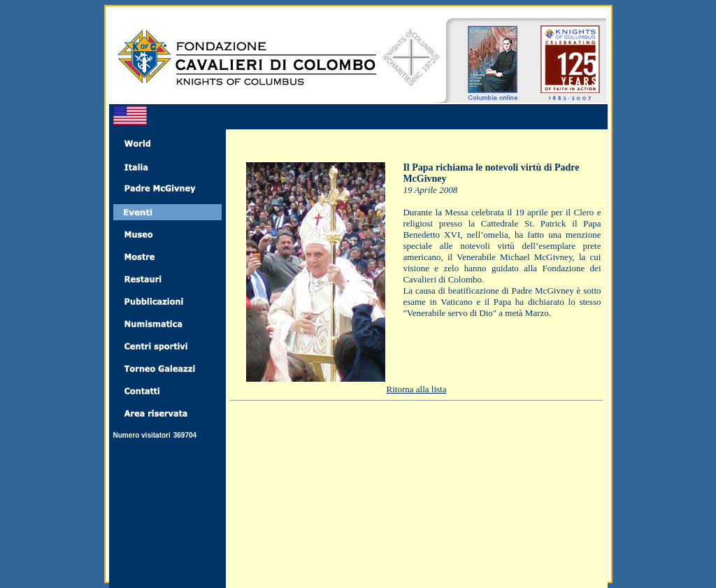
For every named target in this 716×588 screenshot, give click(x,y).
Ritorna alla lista (417, 389)
